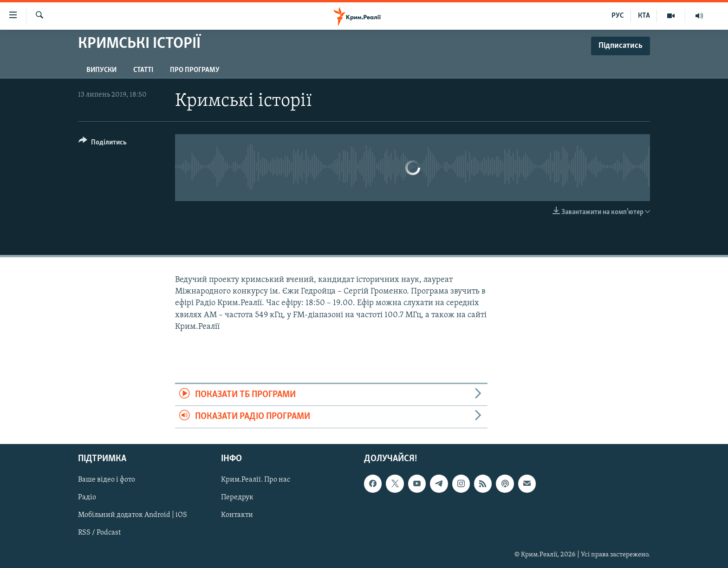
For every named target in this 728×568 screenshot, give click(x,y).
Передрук (237, 497)
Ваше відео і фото (107, 480)
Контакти (237, 515)
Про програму (195, 70)
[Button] (103, 144)
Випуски (101, 70)
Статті (143, 70)
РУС (618, 16)
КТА (644, 16)
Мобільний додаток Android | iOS (133, 515)
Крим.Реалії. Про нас (256, 480)
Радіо (87, 497)
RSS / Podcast (99, 533)
